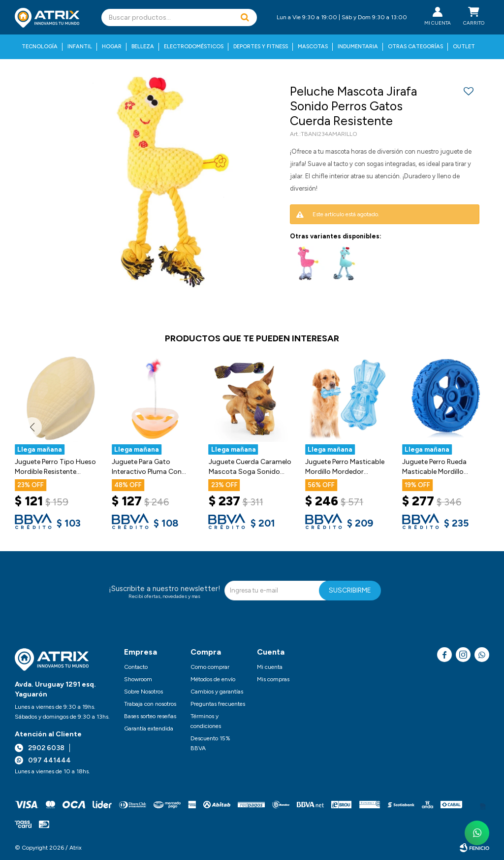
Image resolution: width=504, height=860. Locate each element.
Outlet (464, 47)
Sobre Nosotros (143, 692)
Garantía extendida (149, 728)
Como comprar (210, 667)
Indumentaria (358, 47)
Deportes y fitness (261, 47)
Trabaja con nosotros (150, 704)
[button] (245, 17)
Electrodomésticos (194, 47)
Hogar (112, 47)
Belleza (143, 47)
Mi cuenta (270, 667)
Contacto (136, 667)
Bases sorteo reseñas (150, 716)
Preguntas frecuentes (218, 704)
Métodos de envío (213, 679)
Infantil (80, 47)
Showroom (138, 679)
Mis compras (273, 679)
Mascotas (313, 47)
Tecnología (40, 47)
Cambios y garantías (217, 692)
